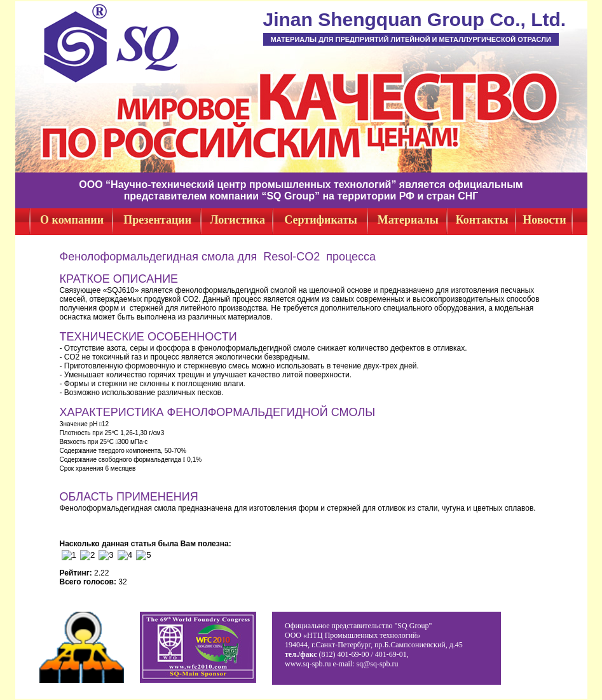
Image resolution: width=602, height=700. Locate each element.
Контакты (482, 220)
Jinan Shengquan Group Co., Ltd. (415, 19)
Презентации (157, 220)
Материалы (408, 220)
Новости (544, 220)
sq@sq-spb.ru (378, 664)
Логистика (237, 220)
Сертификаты (321, 220)
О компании (72, 220)
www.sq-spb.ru (308, 664)
